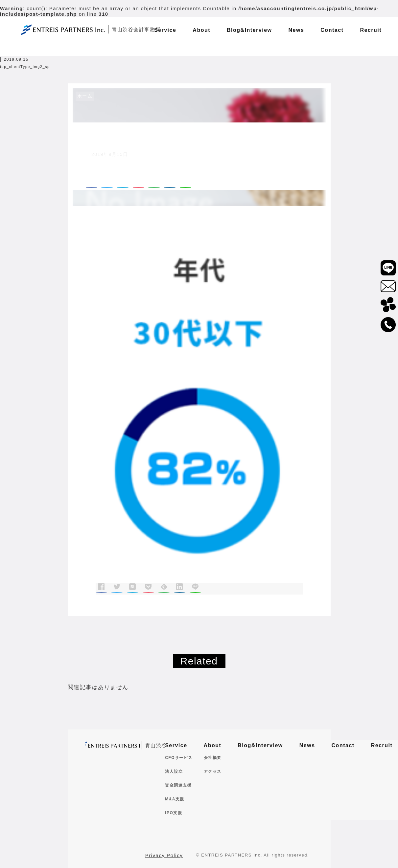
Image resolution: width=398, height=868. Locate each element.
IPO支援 (174, 813)
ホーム (85, 96)
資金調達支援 (178, 785)
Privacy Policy (164, 855)
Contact (343, 745)
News (307, 745)
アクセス (213, 771)
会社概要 (213, 758)
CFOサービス (179, 758)
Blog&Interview (260, 745)
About (213, 745)
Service (176, 745)
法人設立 (174, 771)
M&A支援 (175, 799)
